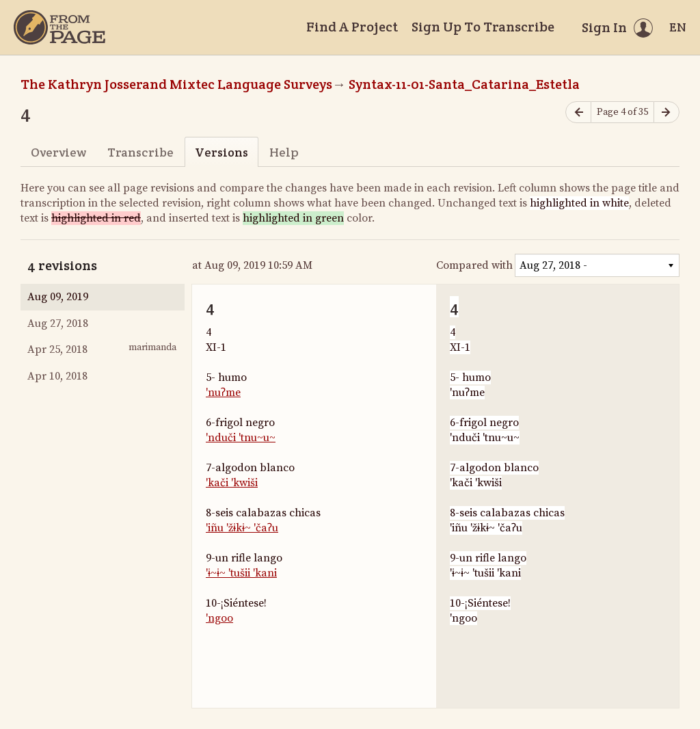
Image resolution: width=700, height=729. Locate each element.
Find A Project (352, 27)
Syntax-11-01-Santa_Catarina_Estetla (464, 84)
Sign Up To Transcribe (483, 27)
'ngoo (219, 618)
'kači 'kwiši (232, 483)
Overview (58, 152)
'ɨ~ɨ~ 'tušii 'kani (241, 573)
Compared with (474, 265)
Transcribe (140, 152)
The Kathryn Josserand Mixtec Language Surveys (176, 84)
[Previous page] (578, 112)
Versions (221, 152)
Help (284, 152)
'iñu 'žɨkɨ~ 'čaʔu (242, 528)
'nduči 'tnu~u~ (241, 438)
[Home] (59, 27)
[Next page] (667, 112)
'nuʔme (223, 393)
